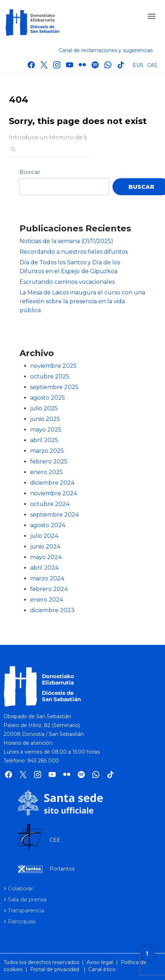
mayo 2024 (46, 557)
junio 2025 (45, 419)
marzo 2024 (47, 578)
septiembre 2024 (54, 515)
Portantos (62, 869)
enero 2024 (47, 600)
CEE (55, 840)
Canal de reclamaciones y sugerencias (106, 50)
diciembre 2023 (52, 610)
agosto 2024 (48, 525)
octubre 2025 (50, 376)
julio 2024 (44, 536)
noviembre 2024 (54, 493)
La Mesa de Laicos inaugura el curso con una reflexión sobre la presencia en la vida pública (82, 301)
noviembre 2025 (53, 366)
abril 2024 (44, 568)
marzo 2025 (47, 451)
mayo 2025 (46, 430)
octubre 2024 (50, 504)
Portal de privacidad (55, 969)
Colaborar (20, 888)
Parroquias (22, 921)
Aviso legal (100, 962)
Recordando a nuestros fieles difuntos (74, 252)
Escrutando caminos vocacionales (67, 282)
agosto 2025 (48, 398)
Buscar (30, 172)
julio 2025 (44, 408)
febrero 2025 (49, 461)
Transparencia (26, 910)
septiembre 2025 (54, 387)
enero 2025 (46, 472)
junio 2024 (45, 547)
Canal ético (102, 969)
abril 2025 (44, 440)
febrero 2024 (49, 589)
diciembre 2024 (52, 483)
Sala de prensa (27, 899)
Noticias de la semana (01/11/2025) (66, 241)
